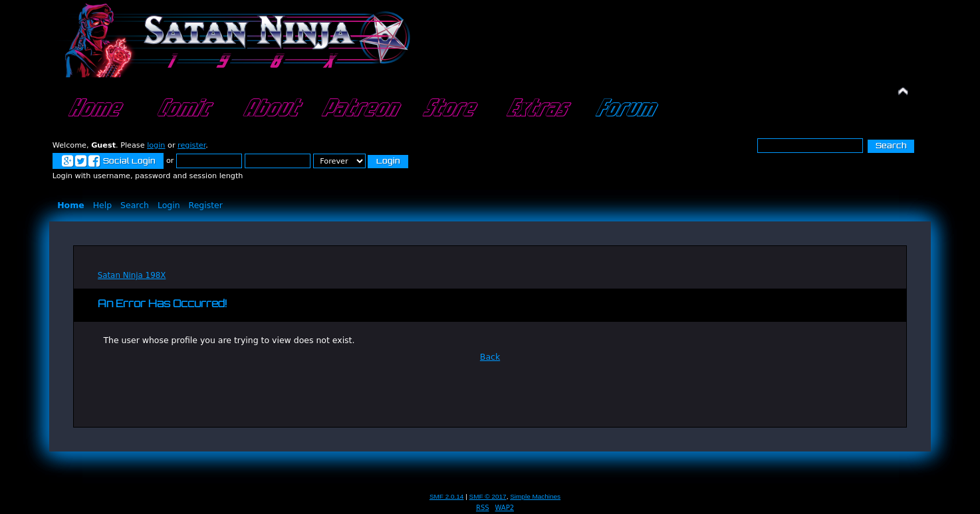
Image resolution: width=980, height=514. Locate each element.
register (191, 145)
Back (490, 357)
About (270, 109)
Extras (536, 109)
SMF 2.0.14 (447, 496)
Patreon (359, 109)
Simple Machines (535, 496)
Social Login (108, 162)
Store (447, 109)
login (156, 145)
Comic (182, 109)
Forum (624, 109)
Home (93, 109)
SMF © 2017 (488, 496)
